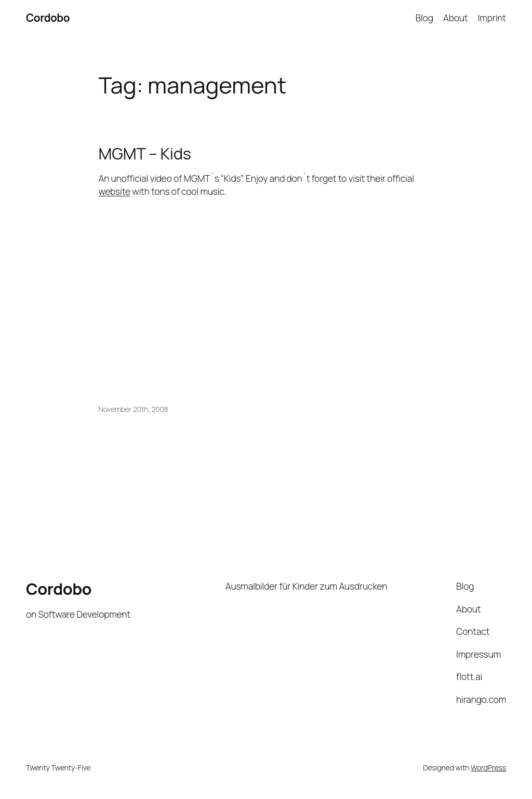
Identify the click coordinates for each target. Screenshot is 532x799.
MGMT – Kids (145, 154)
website (115, 191)
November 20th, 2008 (134, 409)
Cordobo (48, 18)
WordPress (488, 768)
